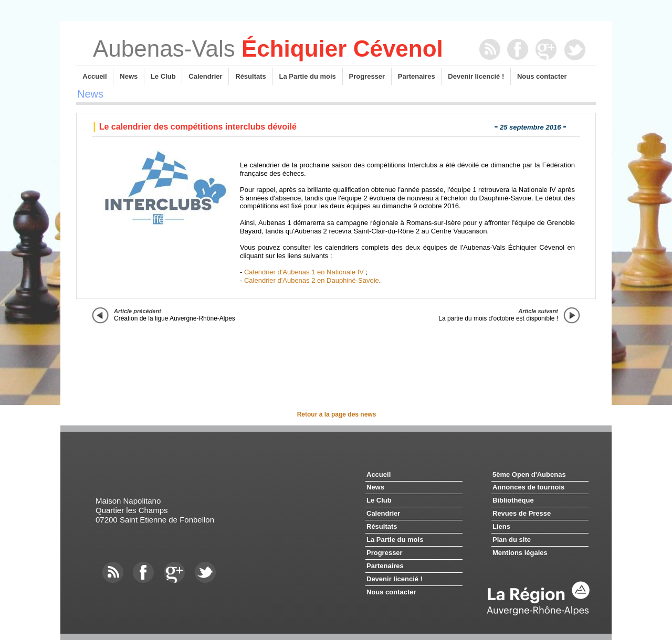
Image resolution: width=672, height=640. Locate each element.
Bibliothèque (513, 500)
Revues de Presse (522, 513)
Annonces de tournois (528, 487)
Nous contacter (542, 76)
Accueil (95, 76)
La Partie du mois (308, 76)
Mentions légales (520, 553)
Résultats (250, 76)
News (129, 76)
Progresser (367, 76)
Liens (501, 526)
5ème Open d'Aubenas (529, 474)
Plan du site (512, 540)
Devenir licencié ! (476, 76)
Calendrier (205, 76)
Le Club (163, 76)
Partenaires (417, 76)
